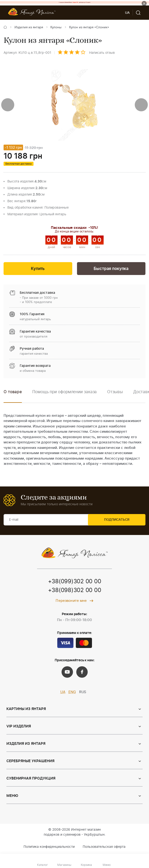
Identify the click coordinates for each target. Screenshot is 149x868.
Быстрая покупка (111, 269)
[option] (65, 396)
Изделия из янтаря (29, 27)
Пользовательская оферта (104, 848)
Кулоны (56, 27)
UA (63, 693)
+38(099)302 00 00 (75, 582)
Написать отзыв (102, 53)
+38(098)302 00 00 (75, 591)
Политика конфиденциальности (49, 848)
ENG (72, 693)
